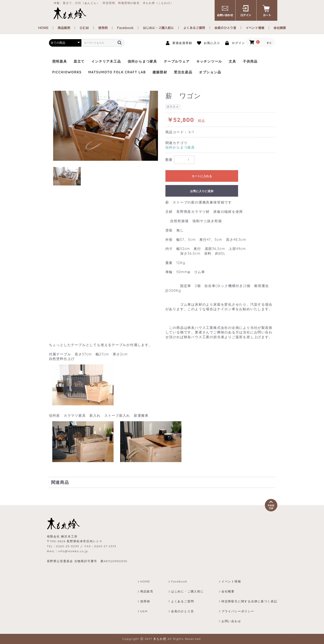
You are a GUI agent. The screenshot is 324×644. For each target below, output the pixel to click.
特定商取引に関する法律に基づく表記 (249, 601)
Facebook (179, 581)
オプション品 (210, 72)
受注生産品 (183, 72)
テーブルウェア (177, 61)
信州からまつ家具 (142, 61)
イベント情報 (231, 581)
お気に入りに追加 (202, 191)
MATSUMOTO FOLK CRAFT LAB (117, 72)
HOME (145, 581)
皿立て (79, 61)
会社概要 (228, 591)
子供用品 (250, 61)
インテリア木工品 (106, 61)
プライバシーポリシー (238, 611)
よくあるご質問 (183, 601)
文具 (232, 61)
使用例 (145, 601)
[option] (106, 126)
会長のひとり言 (183, 611)
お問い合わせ (231, 621)
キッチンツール (209, 61)
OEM (144, 611)
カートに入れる (202, 176)
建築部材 (160, 72)
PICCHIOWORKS (67, 72)
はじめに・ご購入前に (187, 591)
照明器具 (60, 61)
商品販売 (147, 591)
